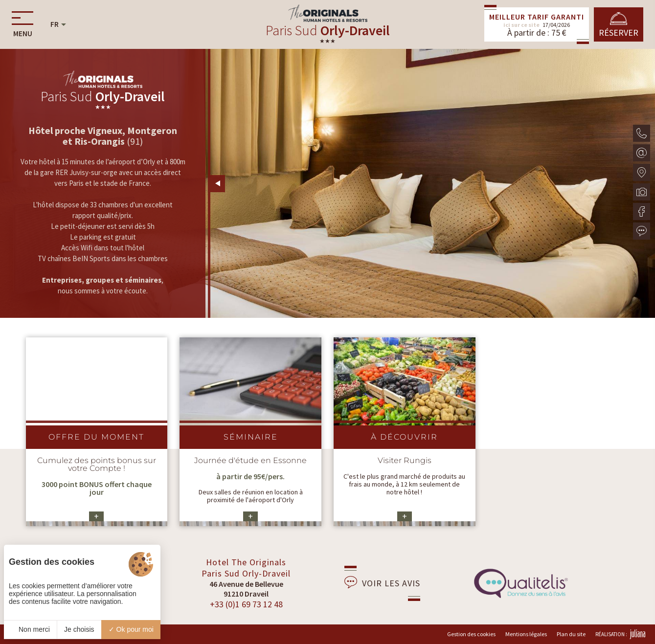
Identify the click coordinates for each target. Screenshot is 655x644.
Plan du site (571, 634)
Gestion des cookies (471, 634)
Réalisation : (620, 634)
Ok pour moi (131, 629)
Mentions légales (526, 634)
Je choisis (79, 629)
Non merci (30, 629)
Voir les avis (382, 582)
